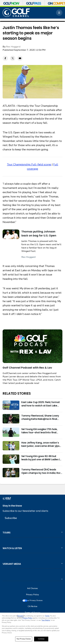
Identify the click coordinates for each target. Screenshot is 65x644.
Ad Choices (32, 588)
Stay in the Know (12, 506)
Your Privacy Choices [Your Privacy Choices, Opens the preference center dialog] (24, 639)
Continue (41, 639)
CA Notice (32, 607)
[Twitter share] (13, 58)
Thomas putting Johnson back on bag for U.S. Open (39, 233)
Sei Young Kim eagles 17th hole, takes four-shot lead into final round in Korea (39, 431)
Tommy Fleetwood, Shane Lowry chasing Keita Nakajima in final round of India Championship (40, 417)
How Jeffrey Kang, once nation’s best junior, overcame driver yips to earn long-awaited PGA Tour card (40, 444)
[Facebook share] (5, 58)
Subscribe (11, 518)
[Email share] (20, 58)
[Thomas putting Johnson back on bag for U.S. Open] (11, 234)
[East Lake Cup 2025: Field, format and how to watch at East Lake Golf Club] (11, 405)
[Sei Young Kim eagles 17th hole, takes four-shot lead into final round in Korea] (11, 432)
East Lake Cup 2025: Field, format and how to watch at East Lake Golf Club (41, 404)
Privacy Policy (33, 595)
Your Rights (46, 621)
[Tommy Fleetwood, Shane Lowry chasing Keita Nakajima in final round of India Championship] (11, 419)
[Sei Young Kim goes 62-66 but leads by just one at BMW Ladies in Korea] (11, 459)
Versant (20, 616)
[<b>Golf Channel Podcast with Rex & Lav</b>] (32, 346)
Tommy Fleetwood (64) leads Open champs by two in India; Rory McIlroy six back (42, 471)
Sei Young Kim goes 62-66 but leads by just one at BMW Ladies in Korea (41, 458)
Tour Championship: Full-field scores (29, 164)
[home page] (16, 13)
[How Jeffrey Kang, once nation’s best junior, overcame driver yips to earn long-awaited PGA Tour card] (11, 446)
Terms (47, 616)
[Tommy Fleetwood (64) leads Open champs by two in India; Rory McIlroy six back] (11, 473)
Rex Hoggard (13, 47)
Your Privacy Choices (35, 601)
